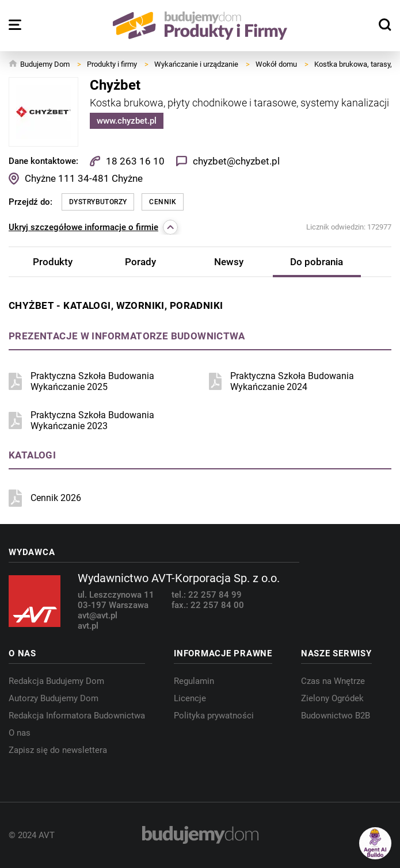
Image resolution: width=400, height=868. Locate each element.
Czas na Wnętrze (333, 681)
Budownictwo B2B (336, 716)
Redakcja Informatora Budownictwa (77, 716)
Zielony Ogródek (332, 698)
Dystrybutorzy (98, 202)
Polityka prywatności (214, 716)
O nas (20, 733)
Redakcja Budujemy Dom (56, 681)
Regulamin (194, 681)
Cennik (163, 202)
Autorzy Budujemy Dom (54, 698)
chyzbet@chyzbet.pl (236, 161)
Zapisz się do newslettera (58, 750)
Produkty (53, 262)
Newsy (229, 262)
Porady (140, 262)
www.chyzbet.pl (127, 121)
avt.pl (88, 626)
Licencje (190, 698)
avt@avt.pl (98, 615)
